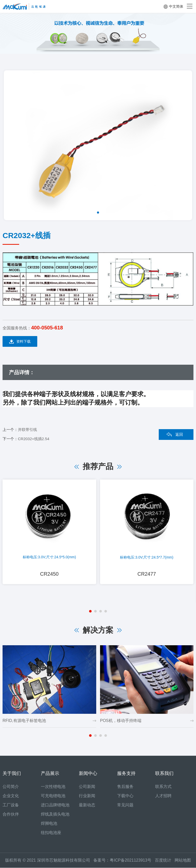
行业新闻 (87, 796)
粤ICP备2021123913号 (131, 860)
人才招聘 (163, 796)
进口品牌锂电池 (55, 805)
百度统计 (165, 860)
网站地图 (183, 860)
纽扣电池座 (51, 833)
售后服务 (125, 787)
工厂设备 (11, 805)
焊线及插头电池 (55, 814)
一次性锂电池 (53, 787)
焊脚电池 (49, 824)
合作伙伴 (11, 814)
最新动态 (87, 805)
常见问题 (125, 805)
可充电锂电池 (53, 796)
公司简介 (11, 787)
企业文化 (11, 796)
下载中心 (125, 796)
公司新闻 (87, 787)
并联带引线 (27, 430)
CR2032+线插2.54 (34, 439)
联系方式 (163, 787)
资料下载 (20, 342)
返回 (179, 434)
